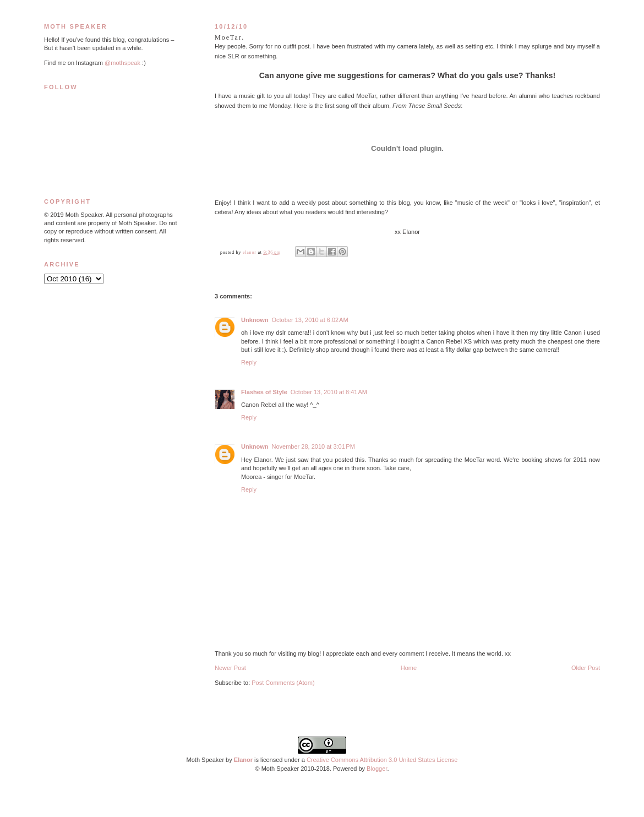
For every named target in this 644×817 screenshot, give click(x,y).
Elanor (243, 760)
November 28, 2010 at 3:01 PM (313, 446)
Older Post (586, 668)
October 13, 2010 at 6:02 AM (310, 320)
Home (409, 668)
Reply (249, 362)
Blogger (377, 769)
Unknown (255, 320)
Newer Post (230, 668)
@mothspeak (122, 63)
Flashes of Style (264, 392)
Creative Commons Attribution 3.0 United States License (382, 760)
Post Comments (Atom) (283, 683)
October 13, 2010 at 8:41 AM (329, 392)
